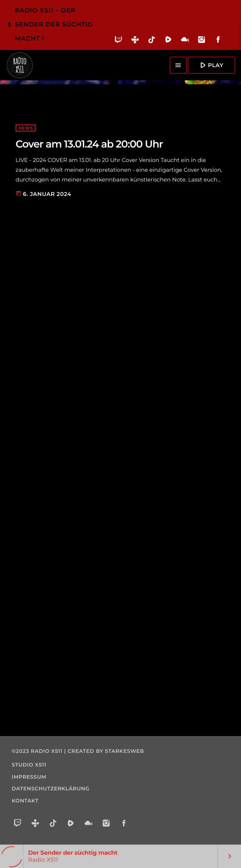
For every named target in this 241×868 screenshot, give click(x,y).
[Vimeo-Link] (20, 65)
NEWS (26, 128)
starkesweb (125, 751)
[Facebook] (218, 41)
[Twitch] (119, 41)
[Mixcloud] (185, 41)
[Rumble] (169, 41)
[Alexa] (231, 45)
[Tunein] (135, 41)
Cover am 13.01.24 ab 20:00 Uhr (89, 144)
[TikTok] (152, 41)
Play (211, 65)
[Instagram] (202, 41)
